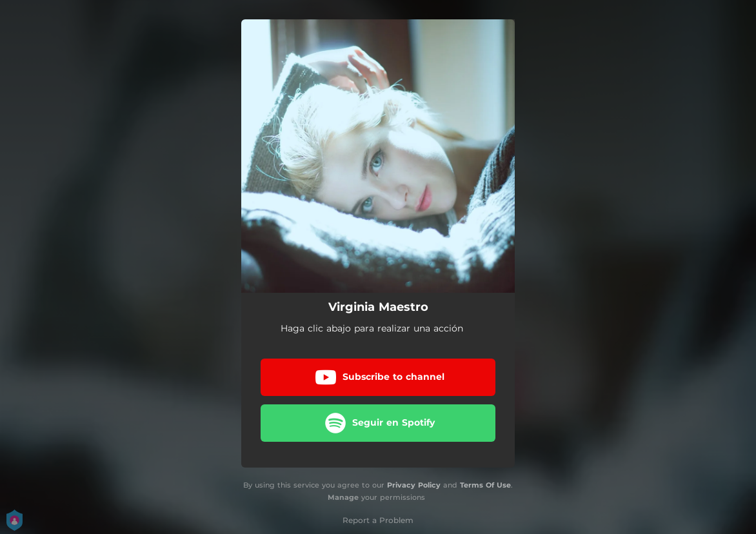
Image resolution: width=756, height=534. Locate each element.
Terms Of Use (485, 485)
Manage (343, 497)
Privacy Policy (414, 485)
